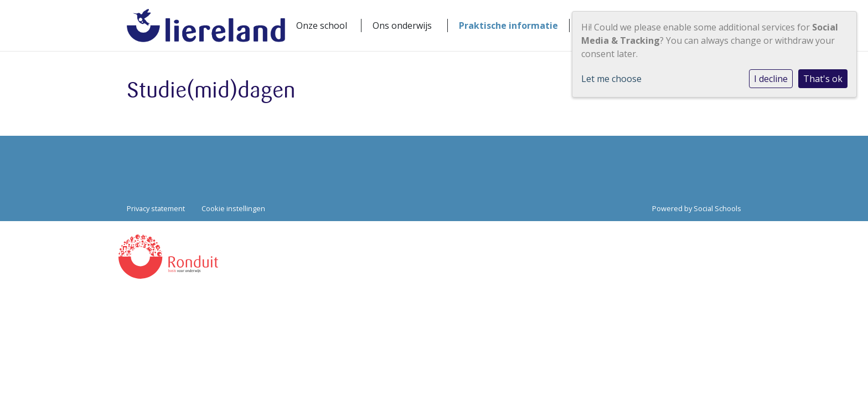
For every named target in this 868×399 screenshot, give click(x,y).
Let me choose (611, 79)
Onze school (322, 25)
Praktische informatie (508, 25)
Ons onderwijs (402, 25)
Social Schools (717, 208)
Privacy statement (156, 208)
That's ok (823, 79)
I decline (771, 79)
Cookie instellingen (233, 208)
